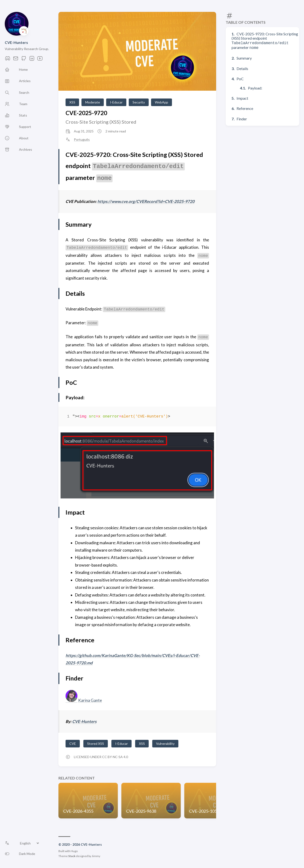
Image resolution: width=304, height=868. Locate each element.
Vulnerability (165, 744)
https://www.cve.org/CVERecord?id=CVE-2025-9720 (146, 201)
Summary (244, 57)
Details (242, 68)
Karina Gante (90, 700)
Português (82, 140)
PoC (240, 78)
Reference (245, 107)
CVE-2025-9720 (86, 113)
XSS (72, 102)
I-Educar (116, 102)
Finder (242, 118)
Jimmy (96, 856)
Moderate (93, 102)
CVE (73, 744)
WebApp (161, 102)
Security (139, 102)
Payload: (255, 87)
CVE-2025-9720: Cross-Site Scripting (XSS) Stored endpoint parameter (265, 40)
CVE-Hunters (16, 42)
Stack (72, 856)
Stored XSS (96, 744)
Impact (242, 97)
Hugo (74, 851)
